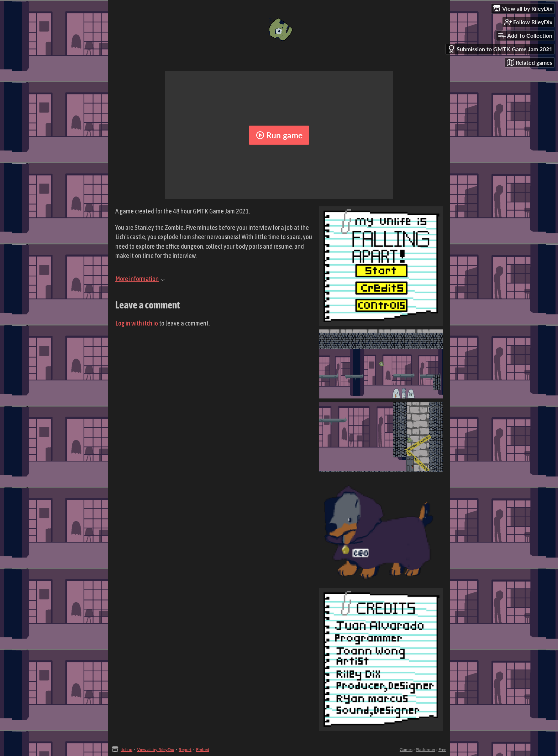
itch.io (127, 749)
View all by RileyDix (156, 749)
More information (140, 279)
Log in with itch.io (137, 323)
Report (185, 749)
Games (406, 749)
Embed (203, 749)
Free (442, 749)
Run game (279, 135)
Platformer (425, 749)
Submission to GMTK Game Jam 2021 (500, 49)
